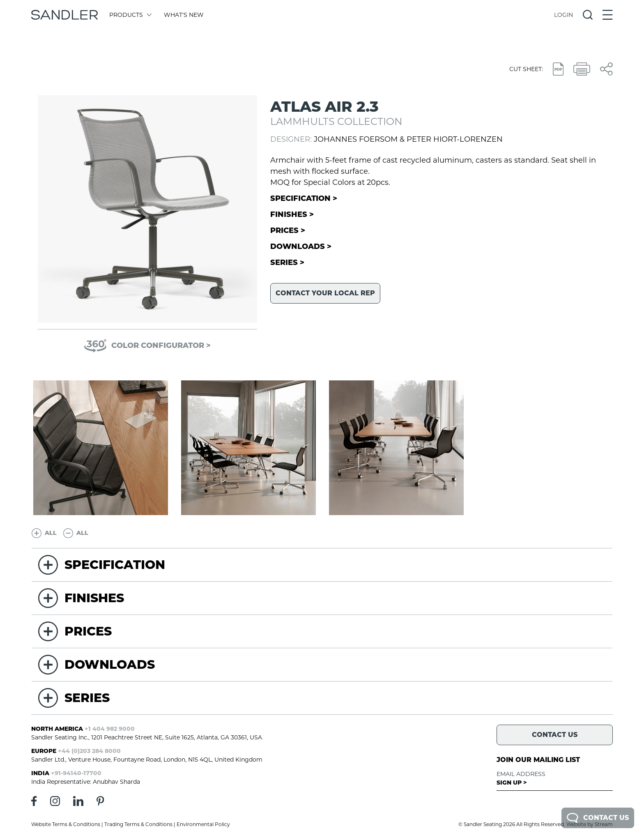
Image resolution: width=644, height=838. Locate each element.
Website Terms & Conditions (66, 824)
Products (130, 15)
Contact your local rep (325, 293)
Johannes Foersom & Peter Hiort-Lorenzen (408, 139)
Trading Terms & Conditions (138, 824)
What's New (184, 15)
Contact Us (598, 818)
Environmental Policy (203, 824)
